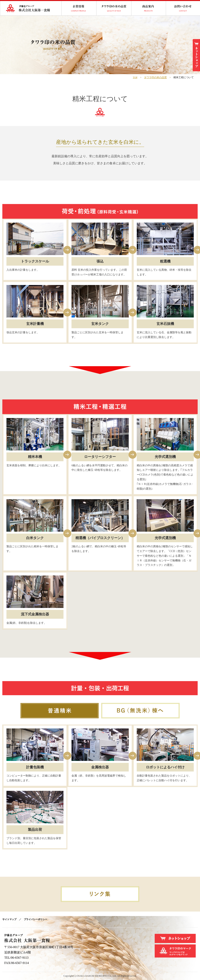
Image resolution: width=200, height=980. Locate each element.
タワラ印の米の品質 (155, 77)
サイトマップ (9, 919)
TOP (135, 77)
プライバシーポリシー (36, 919)
